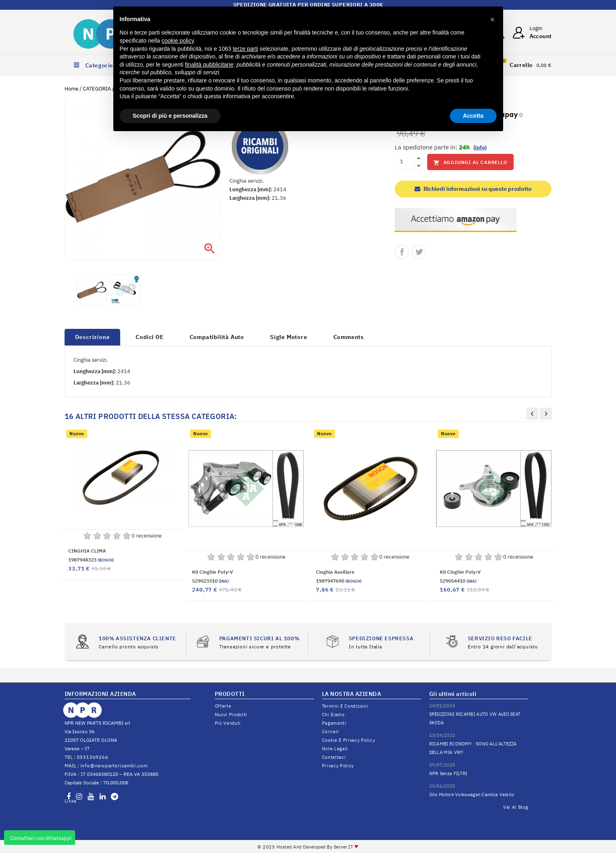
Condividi (402, 252)
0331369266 (93, 757)
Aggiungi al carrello (470, 163)
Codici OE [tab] (149, 337)
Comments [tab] (349, 337)
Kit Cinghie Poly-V (213, 572)
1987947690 (339, 581)
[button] (493, 19)
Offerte (223, 706)
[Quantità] (404, 162)
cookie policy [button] (178, 41)
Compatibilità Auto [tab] (217, 337)
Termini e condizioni (345, 706)
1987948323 (91, 560)
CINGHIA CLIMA (87, 551)
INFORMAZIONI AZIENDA (100, 694)
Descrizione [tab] (93, 337)
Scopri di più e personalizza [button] (170, 116)
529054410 (458, 581)
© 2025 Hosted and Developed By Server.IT (308, 847)
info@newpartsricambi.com (114, 766)
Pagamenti (334, 723)
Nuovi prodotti (231, 715)
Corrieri (331, 732)
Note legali (335, 749)
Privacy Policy (338, 766)
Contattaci (334, 757)
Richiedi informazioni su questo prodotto (473, 189)
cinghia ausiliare (335, 572)
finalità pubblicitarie (209, 65)
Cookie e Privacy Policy (349, 740)
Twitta (419, 252)
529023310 (210, 581)
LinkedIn (70, 801)
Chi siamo (333, 715)
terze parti (245, 49)
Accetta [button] (473, 116)
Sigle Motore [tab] (289, 337)
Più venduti (228, 723)
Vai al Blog (516, 807)
